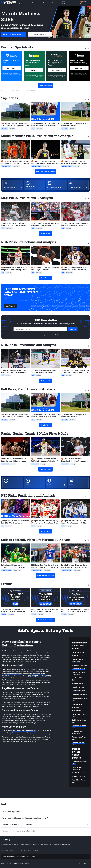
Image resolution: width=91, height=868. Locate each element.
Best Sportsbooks (55, 845)
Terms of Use (4, 850)
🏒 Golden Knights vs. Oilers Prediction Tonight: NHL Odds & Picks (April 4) (15, 371)
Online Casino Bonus (67, 845)
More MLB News (46, 234)
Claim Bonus (12, 68)
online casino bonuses (13, 739)
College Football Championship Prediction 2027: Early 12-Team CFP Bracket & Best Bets (14, 566)
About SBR (36, 850)
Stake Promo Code (78, 683)
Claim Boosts (57, 70)
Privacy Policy (55, 335)
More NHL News (46, 381)
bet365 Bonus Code (78, 652)
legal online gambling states (18, 696)
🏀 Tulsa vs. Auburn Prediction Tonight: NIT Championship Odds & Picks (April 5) (15, 162)
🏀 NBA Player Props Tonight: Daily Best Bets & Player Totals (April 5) (45, 268)
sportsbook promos (32, 716)
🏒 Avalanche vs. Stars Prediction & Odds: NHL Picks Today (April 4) (44, 371)
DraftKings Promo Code (79, 665)
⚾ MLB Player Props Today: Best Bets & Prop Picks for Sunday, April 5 (45, 224)
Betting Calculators (26, 845)
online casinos (17, 731)
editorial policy (20, 659)
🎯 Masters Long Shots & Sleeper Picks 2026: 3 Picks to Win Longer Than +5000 (15, 125)
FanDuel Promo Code (79, 669)
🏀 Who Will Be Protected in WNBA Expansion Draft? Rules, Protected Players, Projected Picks (73, 460)
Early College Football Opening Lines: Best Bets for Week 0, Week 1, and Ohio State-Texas (75, 566)
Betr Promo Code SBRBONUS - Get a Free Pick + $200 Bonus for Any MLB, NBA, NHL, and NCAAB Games (75, 610)
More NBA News (45, 278)
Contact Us (13, 850)
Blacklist (16, 845)
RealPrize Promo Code (79, 773)
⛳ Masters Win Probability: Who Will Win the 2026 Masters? (74, 125)
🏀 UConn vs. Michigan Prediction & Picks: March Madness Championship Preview (74, 162)
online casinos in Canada (22, 741)
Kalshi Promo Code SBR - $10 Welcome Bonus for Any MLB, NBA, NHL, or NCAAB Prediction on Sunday (45, 610)
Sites (40, 34)
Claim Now (34, 70)
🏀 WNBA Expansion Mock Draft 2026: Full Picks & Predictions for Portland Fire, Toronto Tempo (45, 460)
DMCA (30, 850)
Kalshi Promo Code (78, 687)
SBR (5, 651)
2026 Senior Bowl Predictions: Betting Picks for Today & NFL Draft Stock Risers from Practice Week (45, 566)
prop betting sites (34, 676)
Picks (13, 34)
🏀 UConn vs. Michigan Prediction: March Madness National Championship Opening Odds (45, 162)
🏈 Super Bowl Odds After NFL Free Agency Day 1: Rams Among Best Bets (74, 522)
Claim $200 (79, 68)
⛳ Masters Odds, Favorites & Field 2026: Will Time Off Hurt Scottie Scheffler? (45, 125)
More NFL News (45, 531)
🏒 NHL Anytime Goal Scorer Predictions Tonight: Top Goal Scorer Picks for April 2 (75, 371)
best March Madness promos (13, 674)
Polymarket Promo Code (80, 694)
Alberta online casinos (32, 706)
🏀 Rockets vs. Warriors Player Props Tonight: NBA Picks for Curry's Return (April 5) (14, 269)
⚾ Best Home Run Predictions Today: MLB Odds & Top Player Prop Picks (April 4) (75, 224)
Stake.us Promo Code (79, 776)
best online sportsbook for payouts (38, 682)
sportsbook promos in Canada (14, 721)
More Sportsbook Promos (46, 620)
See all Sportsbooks (46, 86)
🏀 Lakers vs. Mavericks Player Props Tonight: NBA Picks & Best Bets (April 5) (75, 268)
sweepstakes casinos (30, 731)
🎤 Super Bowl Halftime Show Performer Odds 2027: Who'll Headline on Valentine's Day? (15, 522)
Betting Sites (44, 845)
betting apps (8, 659)
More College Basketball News (45, 172)
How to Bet (36, 845)
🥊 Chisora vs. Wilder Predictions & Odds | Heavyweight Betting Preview (14, 460)
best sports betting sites (42, 653)
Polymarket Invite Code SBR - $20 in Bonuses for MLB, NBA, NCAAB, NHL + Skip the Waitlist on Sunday (14, 610)
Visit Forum (11, 306)
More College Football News (45, 575)
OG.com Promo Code (78, 691)
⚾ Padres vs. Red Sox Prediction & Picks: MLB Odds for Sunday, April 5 (13, 224)
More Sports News (45, 469)
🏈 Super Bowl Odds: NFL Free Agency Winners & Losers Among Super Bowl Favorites (45, 522)
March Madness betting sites (38, 671)
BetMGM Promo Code (79, 656)
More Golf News (46, 425)
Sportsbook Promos (6, 845)
